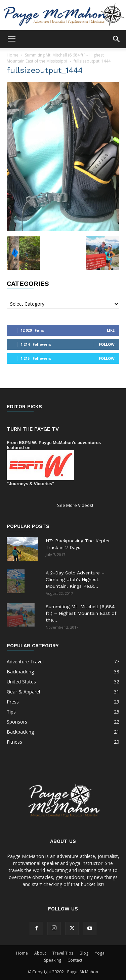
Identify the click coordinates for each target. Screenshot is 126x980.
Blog (84, 953)
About (40, 953)
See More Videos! (75, 505)
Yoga (100, 953)
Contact (75, 960)
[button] (11, 39)
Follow (107, 344)
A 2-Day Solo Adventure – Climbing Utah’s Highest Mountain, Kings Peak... (75, 579)
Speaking (53, 960)
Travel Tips (63, 953)
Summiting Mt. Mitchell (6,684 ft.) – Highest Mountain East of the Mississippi (55, 58)
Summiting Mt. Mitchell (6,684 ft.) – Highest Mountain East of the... (81, 613)
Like (111, 330)
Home (13, 55)
